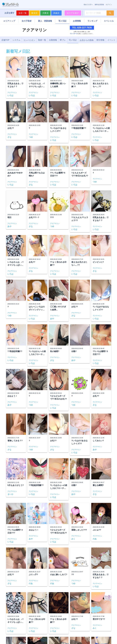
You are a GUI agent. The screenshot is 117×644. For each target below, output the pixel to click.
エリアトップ (9, 21)
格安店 (34, 13)
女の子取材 (27, 21)
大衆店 (45, 13)
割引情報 (100, 40)
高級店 (56, 13)
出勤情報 (53, 40)
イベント (111, 40)
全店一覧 (23, 13)
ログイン (109, 5)
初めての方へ (88, 5)
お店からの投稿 (87, 40)
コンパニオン (29, 40)
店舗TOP (5, 40)
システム (16, 40)
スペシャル (109, 21)
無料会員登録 (99, 5)
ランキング (92, 21)
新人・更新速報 (45, 21)
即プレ (63, 40)
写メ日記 (62, 21)
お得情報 (77, 21)
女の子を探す (73, 13)
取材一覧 (42, 40)
